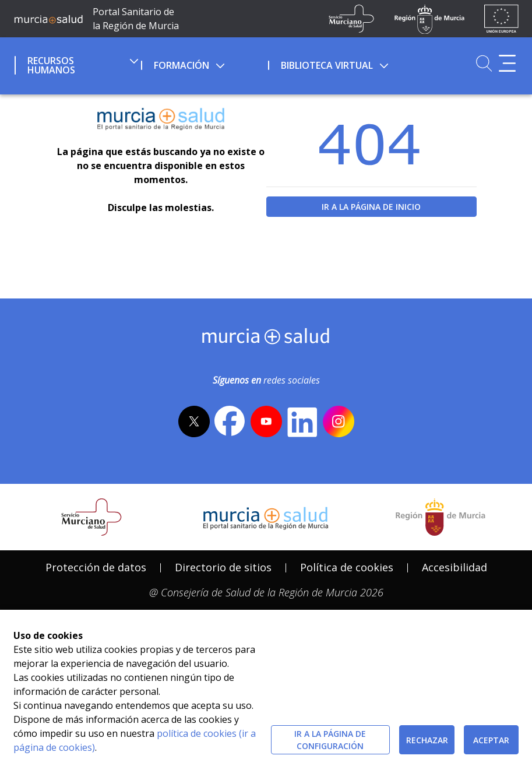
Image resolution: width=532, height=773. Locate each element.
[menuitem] (77, 64)
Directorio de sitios (223, 567)
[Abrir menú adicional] (507, 63)
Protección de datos (96, 567)
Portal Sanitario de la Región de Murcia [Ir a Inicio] (136, 19)
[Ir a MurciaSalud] (48, 19)
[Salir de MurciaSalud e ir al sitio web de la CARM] (441, 517)
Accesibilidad (455, 567)
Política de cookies (347, 567)
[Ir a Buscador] (484, 63)
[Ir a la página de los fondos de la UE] (501, 19)
